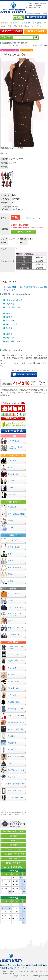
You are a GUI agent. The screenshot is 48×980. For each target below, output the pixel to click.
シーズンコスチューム (16, 716)
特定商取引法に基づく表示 (13, 831)
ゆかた (10, 763)
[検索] (23, 37)
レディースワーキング (16, 607)
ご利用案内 (10, 304)
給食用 (10, 521)
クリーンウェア (14, 528)
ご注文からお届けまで (14, 300)
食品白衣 (27, 23)
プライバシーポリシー (13, 849)
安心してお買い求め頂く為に (13, 854)
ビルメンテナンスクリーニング (15, 614)
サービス (16, 23)
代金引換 (9, 328)
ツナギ (10, 621)
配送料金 (9, 334)
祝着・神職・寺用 (15, 791)
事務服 (6, 23)
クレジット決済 (11, 324)
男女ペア (11, 600)
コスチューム (13, 654)
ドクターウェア (14, 547)
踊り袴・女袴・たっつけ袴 (16, 661)
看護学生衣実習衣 (15, 567)
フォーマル (12, 460)
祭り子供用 (12, 668)
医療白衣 (38, 23)
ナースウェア (13, 540)
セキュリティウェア (15, 628)
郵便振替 (9, 317)
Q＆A (13, 840)
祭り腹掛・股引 (14, 702)
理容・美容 (12, 494)
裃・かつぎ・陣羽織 (15, 709)
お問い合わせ (13, 858)
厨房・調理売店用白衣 (16, 514)
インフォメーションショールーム (15, 448)
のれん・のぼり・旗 (15, 729)
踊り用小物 (12, 743)
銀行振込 (9, 313)
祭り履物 (11, 736)
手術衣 (10, 554)
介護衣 (10, 581)
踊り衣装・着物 (14, 688)
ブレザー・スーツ (15, 635)
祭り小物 (11, 777)
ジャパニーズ (13, 474)
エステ (10, 488)
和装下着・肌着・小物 (16, 784)
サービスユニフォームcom (32, 218)
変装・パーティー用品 (16, 756)
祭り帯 (10, 750)
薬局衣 (10, 574)
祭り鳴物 (11, 675)
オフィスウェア (14, 441)
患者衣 (10, 561)
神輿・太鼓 (12, 695)
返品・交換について (13, 341)
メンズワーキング (15, 594)
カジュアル (11, 467)
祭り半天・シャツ (15, 681)
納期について (10, 338)
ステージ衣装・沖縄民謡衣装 (16, 647)
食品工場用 (12, 507)
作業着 (3, 26)
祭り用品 (13, 26)
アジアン (11, 481)
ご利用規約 (13, 845)
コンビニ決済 (10, 321)
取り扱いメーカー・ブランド (32, 26)
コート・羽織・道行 (15, 797)
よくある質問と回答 (13, 307)
